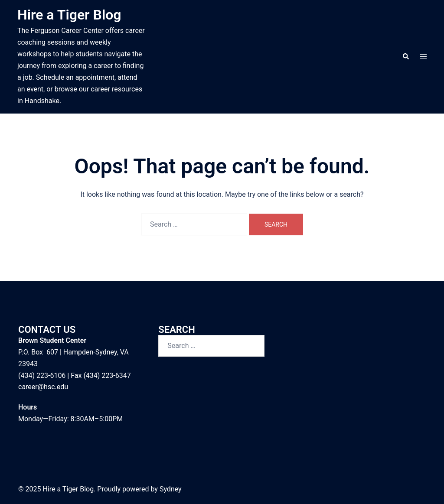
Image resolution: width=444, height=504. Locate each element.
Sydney (171, 489)
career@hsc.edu (43, 387)
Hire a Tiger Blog (69, 15)
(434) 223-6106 (42, 376)
